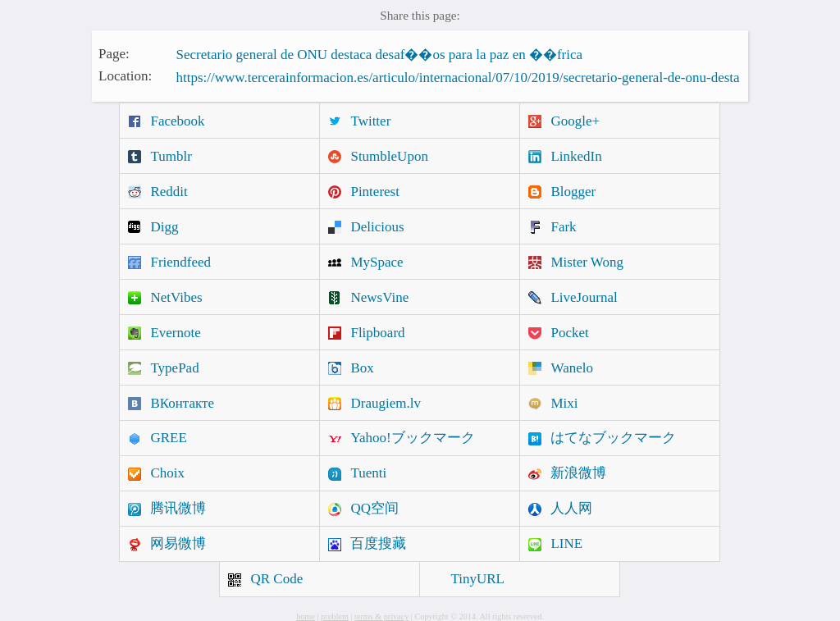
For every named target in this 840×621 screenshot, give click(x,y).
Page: (114, 53)
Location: (125, 76)
